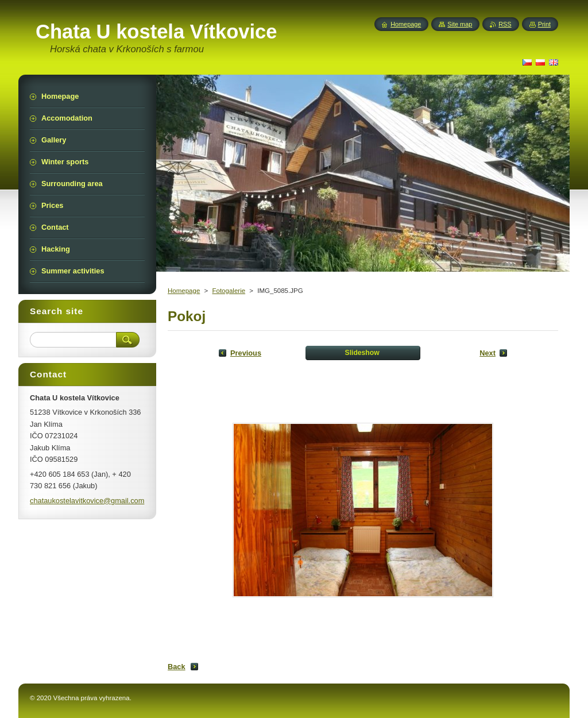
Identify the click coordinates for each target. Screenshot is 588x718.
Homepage (184, 291)
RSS (505, 24)
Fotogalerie (229, 291)
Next (488, 353)
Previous (246, 353)
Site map (460, 24)
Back (177, 667)
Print (544, 24)
